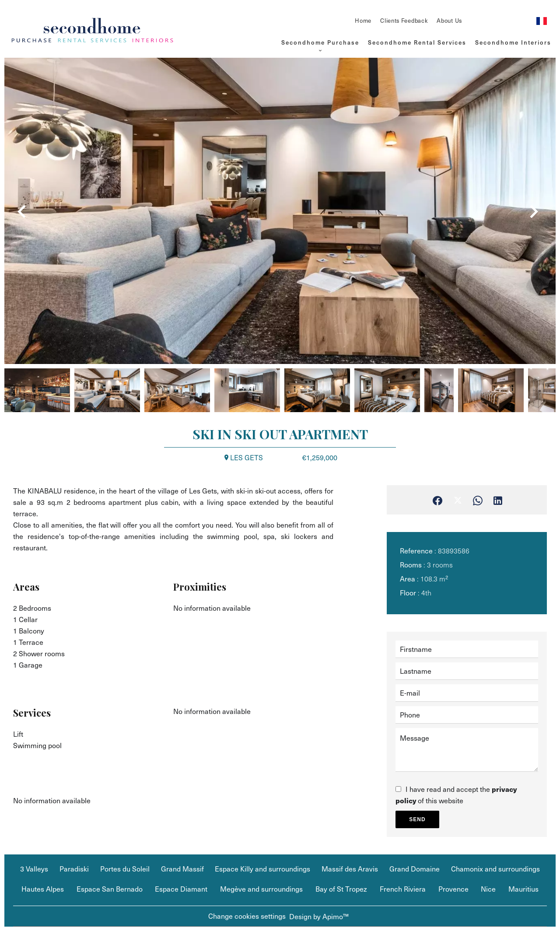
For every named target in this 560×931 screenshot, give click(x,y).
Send (417, 819)
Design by (319, 916)
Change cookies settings (247, 916)
